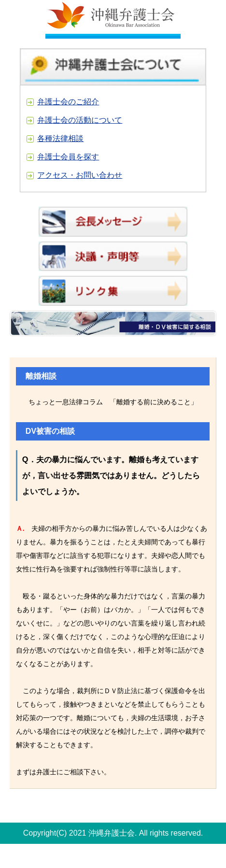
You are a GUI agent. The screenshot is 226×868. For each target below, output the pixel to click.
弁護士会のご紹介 (68, 102)
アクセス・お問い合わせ (80, 175)
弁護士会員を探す (68, 157)
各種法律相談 (60, 138)
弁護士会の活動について (80, 120)
